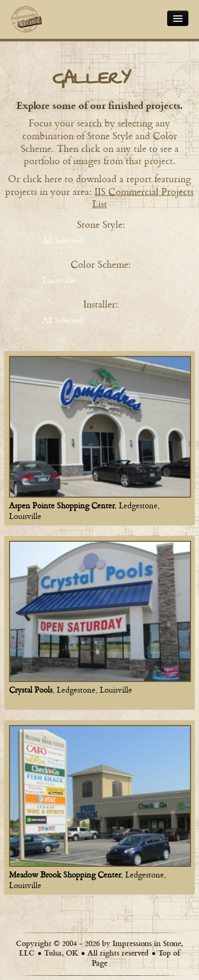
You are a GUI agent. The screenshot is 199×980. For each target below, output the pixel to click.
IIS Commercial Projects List (143, 198)
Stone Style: (101, 224)
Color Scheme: (101, 264)
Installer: (101, 304)
